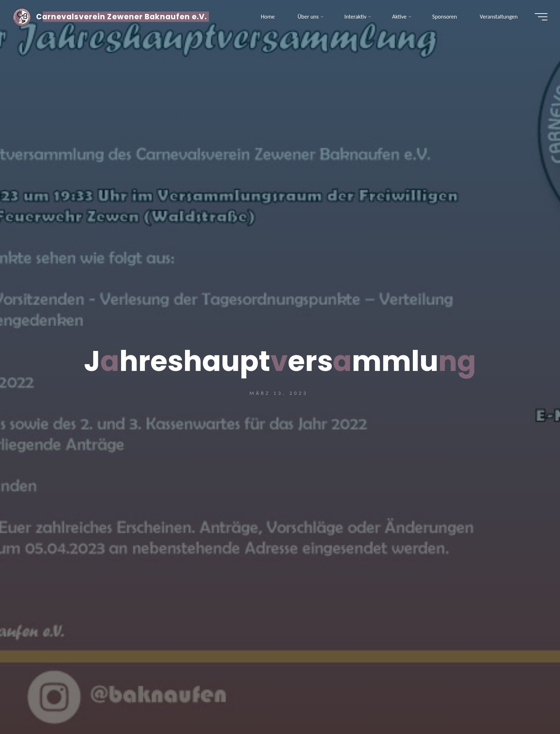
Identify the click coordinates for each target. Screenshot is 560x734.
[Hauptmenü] (539, 17)
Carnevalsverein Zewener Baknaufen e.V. (123, 17)
